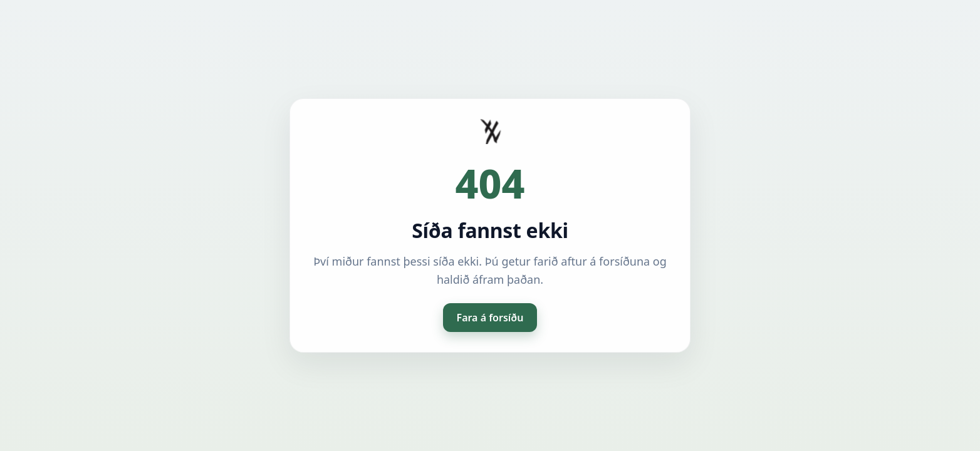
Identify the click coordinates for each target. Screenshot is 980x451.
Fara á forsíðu (490, 318)
